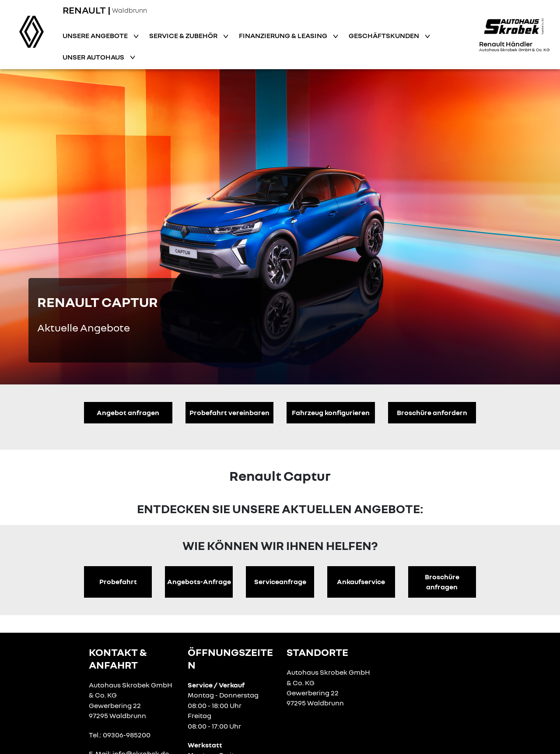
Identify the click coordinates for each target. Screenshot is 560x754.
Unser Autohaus (94, 57)
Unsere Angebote (96, 35)
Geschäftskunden (385, 35)
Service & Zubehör (184, 35)
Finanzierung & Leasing (284, 35)
